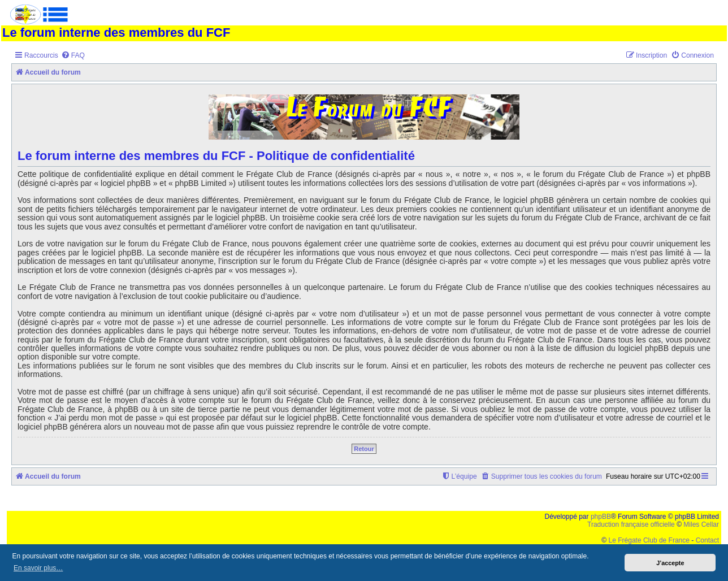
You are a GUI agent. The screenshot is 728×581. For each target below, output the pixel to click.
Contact (707, 540)
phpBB (601, 517)
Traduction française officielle (631, 524)
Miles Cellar (701, 524)
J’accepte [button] (670, 563)
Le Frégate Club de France (649, 540)
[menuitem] (73, 56)
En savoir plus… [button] (38, 568)
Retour (364, 449)
